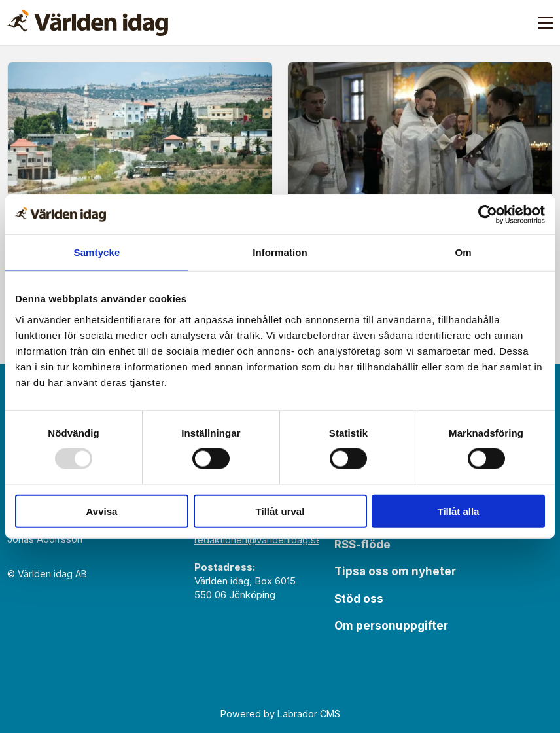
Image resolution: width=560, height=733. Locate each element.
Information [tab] (280, 252)
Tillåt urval (280, 511)
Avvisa (102, 511)
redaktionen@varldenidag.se (258, 540)
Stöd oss (359, 599)
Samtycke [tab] (97, 252)
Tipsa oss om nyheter (395, 571)
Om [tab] (463, 252)
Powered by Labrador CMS (280, 714)
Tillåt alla (459, 511)
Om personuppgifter (391, 626)
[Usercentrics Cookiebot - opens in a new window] (488, 215)
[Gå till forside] (88, 23)
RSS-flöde (362, 545)
